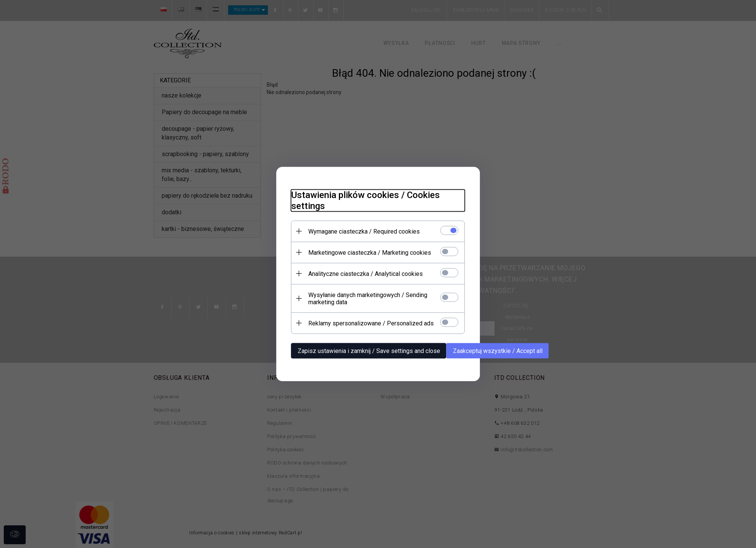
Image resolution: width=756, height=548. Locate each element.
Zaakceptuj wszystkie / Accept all (498, 351)
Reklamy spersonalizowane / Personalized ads (371, 323)
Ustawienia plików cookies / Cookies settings (366, 200)
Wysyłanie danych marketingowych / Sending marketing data (368, 299)
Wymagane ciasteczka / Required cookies (364, 231)
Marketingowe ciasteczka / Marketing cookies (370, 253)
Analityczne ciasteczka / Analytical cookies (366, 274)
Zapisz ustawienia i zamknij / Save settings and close (369, 351)
